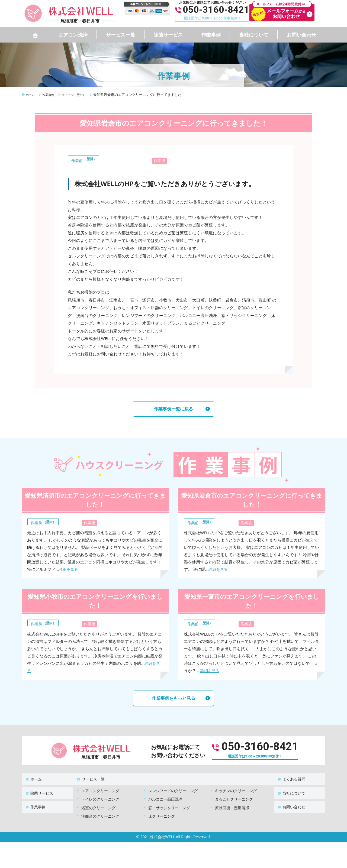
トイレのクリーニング (100, 797)
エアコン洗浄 (73, 35)
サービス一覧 (121, 35)
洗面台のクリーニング (100, 814)
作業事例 (211, 35)
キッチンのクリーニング (236, 788)
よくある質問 (291, 780)
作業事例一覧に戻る (173, 410)
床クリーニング (162, 814)
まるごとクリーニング (234, 797)
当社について (254, 35)
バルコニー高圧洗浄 (165, 797)
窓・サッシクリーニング (169, 806)
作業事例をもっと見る (173, 701)
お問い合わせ (301, 35)
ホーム (33, 780)
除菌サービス (168, 35)
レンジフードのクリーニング (173, 788)
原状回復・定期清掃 (232, 806)
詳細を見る (69, 571)
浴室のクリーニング (98, 806)
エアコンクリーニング (100, 788)
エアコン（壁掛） (87, 158)
